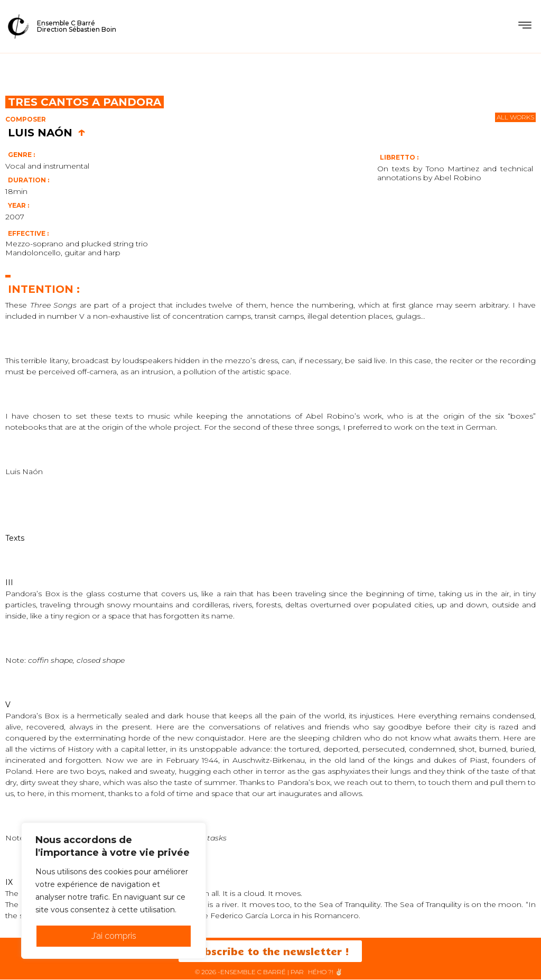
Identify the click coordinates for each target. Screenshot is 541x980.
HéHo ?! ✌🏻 (325, 972)
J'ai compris (114, 936)
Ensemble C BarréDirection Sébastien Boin (77, 26)
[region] (114, 891)
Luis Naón (47, 133)
